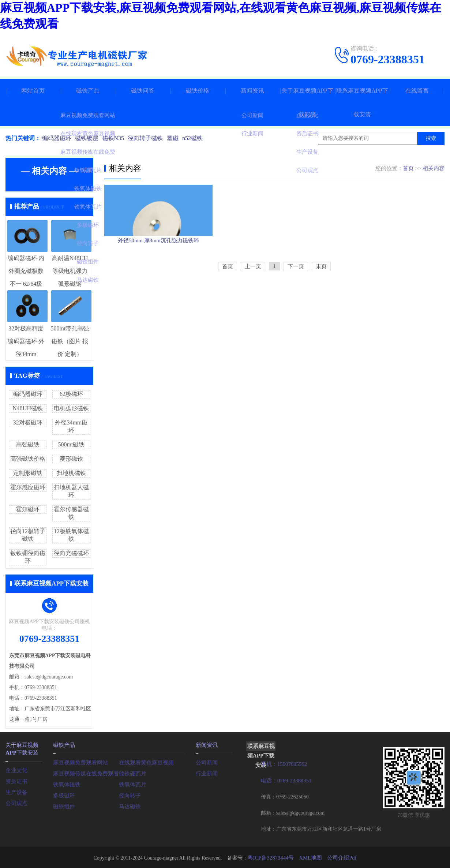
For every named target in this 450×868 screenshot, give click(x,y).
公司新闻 (206, 762)
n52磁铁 (199, 138)
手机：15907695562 (283, 764)
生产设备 (16, 791)
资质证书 (16, 780)
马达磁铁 (129, 806)
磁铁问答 (143, 91)
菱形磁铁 (71, 459)
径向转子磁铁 (150, 138)
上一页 (253, 302)
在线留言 (417, 91)
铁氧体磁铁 (66, 784)
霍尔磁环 (28, 509)
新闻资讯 (252, 91)
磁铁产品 (88, 91)
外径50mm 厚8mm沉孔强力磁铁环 (158, 271)
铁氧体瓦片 (132, 784)
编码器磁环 (57, 138)
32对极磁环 (28, 422)
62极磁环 (71, 394)
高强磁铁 (28, 444)
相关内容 (434, 168)
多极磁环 (63, 795)
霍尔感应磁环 (28, 487)
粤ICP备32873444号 (272, 857)
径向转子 (129, 795)
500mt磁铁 (71, 444)
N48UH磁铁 (28, 408)
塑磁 (178, 138)
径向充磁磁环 (71, 553)
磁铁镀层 (88, 138)
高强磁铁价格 (28, 459)
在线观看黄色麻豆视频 (145, 762)
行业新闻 (206, 773)
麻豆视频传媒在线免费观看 (84, 773)
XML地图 (310, 857)
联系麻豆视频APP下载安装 (362, 102)
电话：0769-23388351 (285, 780)
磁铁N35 (116, 138)
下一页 (296, 302)
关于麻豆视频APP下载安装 (307, 102)
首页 (408, 168)
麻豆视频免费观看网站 (79, 762)
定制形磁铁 (28, 473)
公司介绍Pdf (340, 857)
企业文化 (16, 769)
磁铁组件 (63, 806)
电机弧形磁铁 (71, 408)
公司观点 (16, 802)
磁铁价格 (198, 91)
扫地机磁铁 (71, 473)
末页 (321, 302)
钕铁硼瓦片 (132, 773)
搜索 (431, 138)
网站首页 (33, 91)
